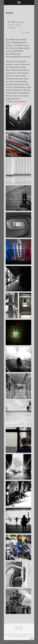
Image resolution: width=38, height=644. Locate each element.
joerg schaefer (15, 635)
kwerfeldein (19, 101)
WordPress (26, 637)
